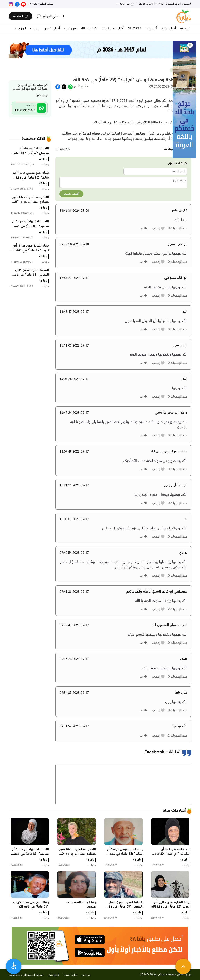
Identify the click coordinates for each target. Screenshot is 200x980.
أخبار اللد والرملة (113, 28)
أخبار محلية (169, 28)
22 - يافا (127, 4)
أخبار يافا (151, 28)
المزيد (22, 28)
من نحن (86, 975)
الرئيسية (186, 28)
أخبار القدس (52, 28)
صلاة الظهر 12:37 (42, 4)
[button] (190, 45)
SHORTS (135, 28)
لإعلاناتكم (53, 975)
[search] (50, 16)
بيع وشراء (71, 28)
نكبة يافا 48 (89, 28)
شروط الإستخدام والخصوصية (26, 975)
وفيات (35, 28)
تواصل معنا (71, 975)
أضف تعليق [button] (71, 194)
